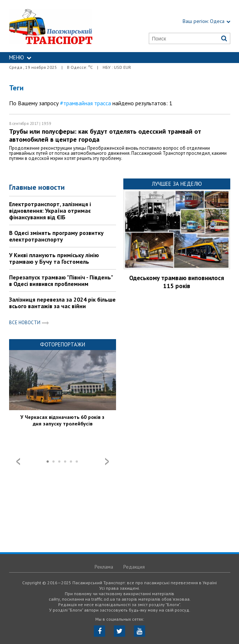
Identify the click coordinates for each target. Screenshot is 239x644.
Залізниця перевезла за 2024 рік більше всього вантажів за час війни (62, 303)
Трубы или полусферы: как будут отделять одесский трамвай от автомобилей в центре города (105, 135)
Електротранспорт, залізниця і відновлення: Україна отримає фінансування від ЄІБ (50, 211)
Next (107, 462)
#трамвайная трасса (85, 103)
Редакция (134, 567)
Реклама (104, 567)
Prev (18, 462)
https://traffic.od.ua (59, 26)
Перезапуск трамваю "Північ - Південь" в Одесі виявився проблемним (61, 280)
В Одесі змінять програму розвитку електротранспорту (56, 236)
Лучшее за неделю (177, 184)
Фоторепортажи (63, 344)
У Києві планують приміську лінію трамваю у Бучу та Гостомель (54, 258)
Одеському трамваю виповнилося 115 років (177, 282)
